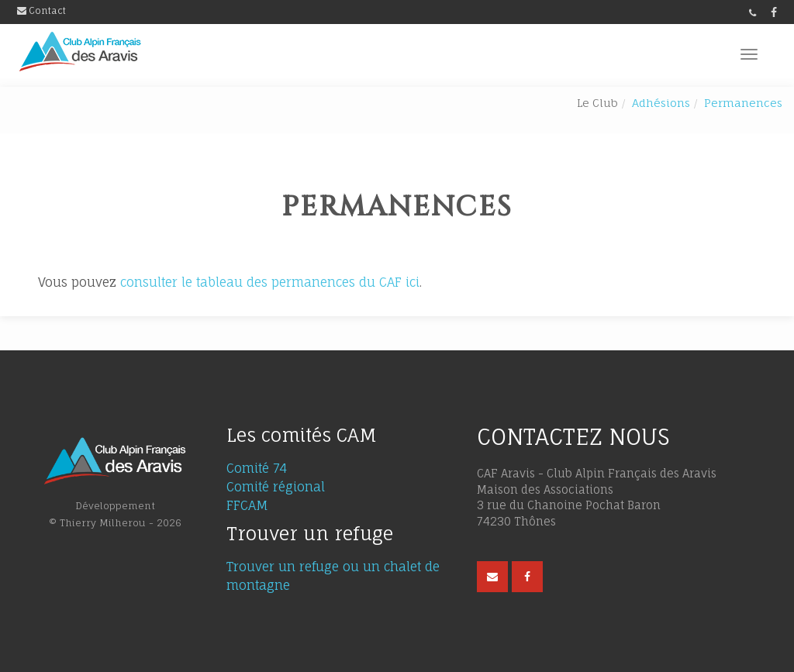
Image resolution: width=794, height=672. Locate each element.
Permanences (743, 103)
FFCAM (247, 505)
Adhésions (661, 103)
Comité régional (276, 487)
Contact (41, 10)
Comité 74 (257, 468)
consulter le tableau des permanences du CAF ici (270, 282)
